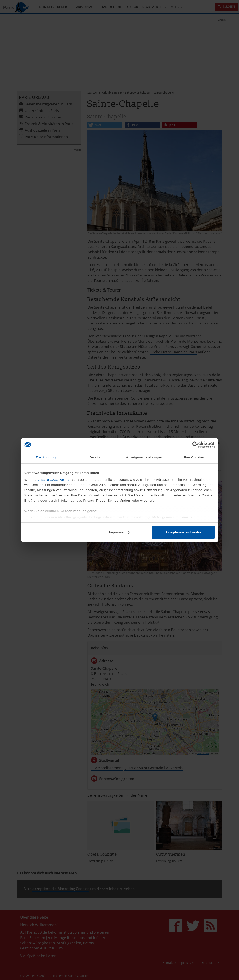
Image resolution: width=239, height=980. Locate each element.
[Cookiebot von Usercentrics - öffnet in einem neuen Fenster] (196, 445)
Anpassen (119, 532)
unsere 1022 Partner (54, 480)
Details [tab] (95, 457)
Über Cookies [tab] (193, 457)
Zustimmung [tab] (46, 457)
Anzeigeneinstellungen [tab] (144, 457)
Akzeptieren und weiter (183, 532)
